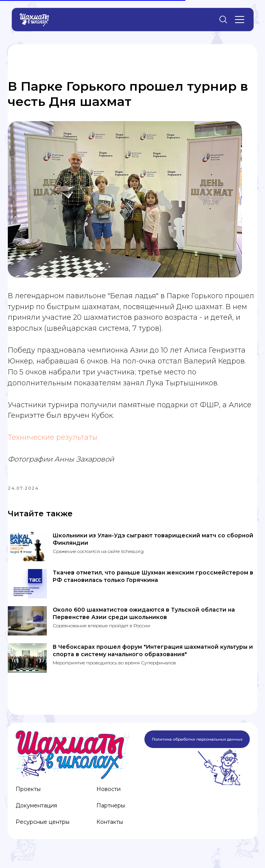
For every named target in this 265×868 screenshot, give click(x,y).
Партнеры (111, 811)
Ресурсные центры (43, 827)
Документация (36, 811)
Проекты (28, 795)
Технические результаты (53, 440)
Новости (108, 795)
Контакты (110, 827)
